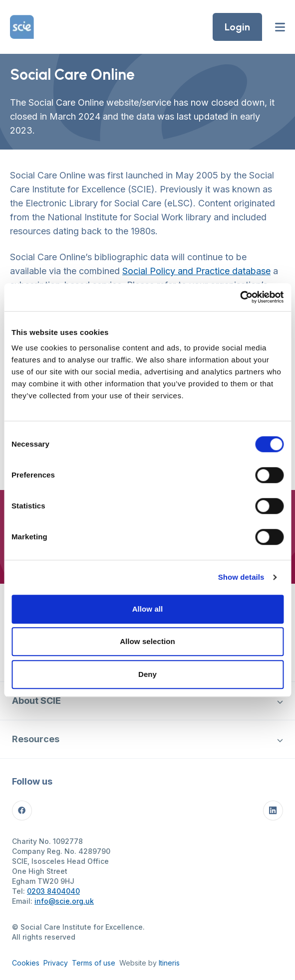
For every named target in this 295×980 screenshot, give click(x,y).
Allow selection (147, 641)
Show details (241, 577)
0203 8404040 (53, 891)
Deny (147, 674)
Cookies (26, 963)
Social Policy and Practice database (196, 271)
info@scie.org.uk (64, 901)
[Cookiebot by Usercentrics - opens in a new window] (240, 297)
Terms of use (94, 963)
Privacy (56, 963)
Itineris (169, 963)
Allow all (148, 609)
